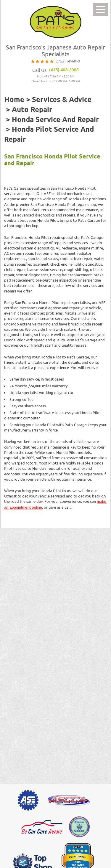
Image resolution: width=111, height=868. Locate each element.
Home (14, 100)
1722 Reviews (67, 61)
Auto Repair (32, 110)
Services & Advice (62, 100)
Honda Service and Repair (55, 120)
